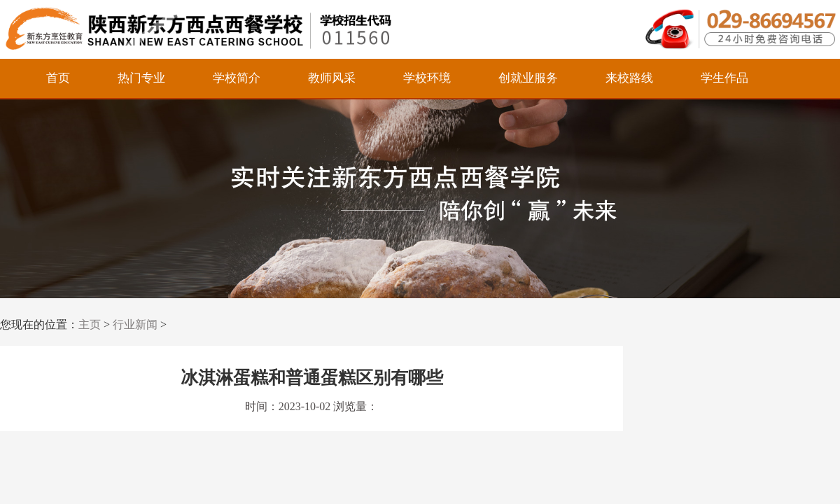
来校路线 (629, 78)
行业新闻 (135, 324)
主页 (90, 324)
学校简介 (237, 78)
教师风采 (332, 78)
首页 (58, 78)
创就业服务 (528, 78)
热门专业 (141, 78)
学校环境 (427, 78)
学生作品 (724, 78)
